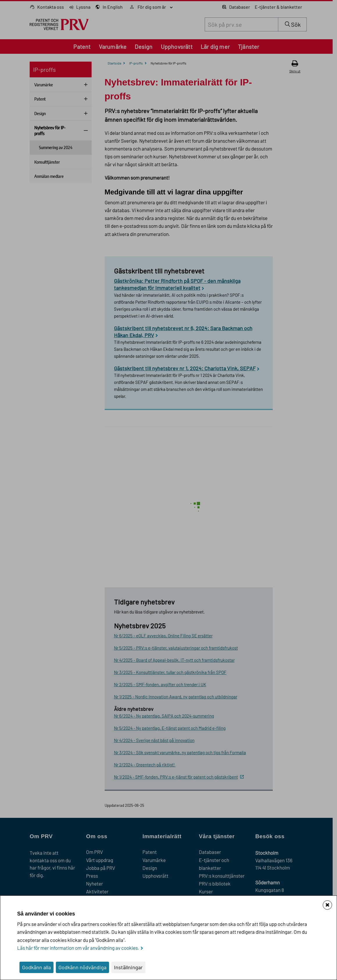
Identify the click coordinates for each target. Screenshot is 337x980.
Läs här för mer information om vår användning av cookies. (78, 948)
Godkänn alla (36, 967)
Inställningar (128, 967)
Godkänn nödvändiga (82, 967)
